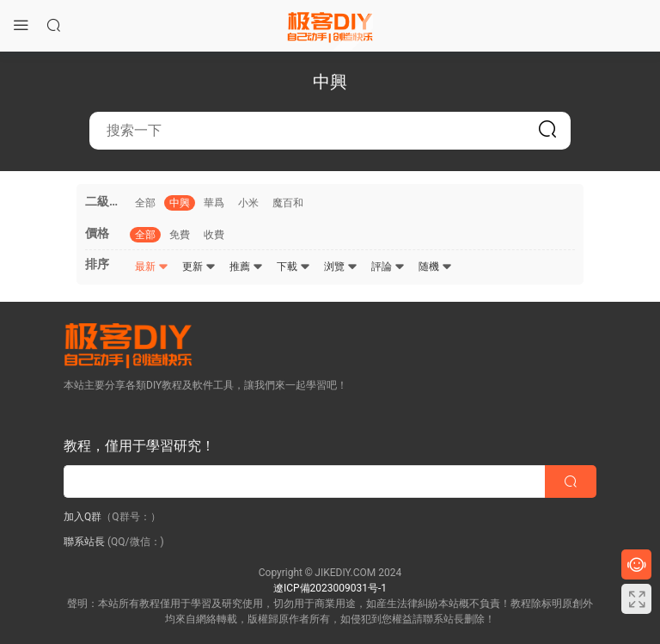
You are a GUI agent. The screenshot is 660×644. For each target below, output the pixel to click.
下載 (293, 267)
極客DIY (330, 26)
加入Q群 (82, 517)
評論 (388, 267)
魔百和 (288, 203)
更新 (199, 267)
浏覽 (341, 267)
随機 (435, 267)
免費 (180, 235)
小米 (248, 203)
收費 (214, 235)
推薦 (246, 267)
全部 (145, 203)
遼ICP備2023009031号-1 (330, 588)
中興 (180, 203)
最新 (152, 267)
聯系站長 (84, 542)
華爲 (214, 203)
